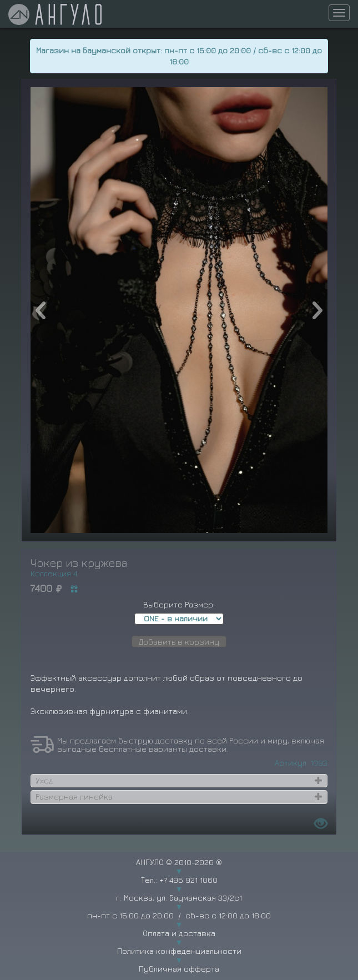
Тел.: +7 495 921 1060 (179, 880)
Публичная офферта (179, 969)
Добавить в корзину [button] (179, 642)
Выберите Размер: (179, 604)
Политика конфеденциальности (179, 951)
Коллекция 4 (54, 573)
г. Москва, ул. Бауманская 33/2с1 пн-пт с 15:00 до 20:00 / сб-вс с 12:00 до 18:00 (179, 906)
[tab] (179, 781)
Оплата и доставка (179, 933)
